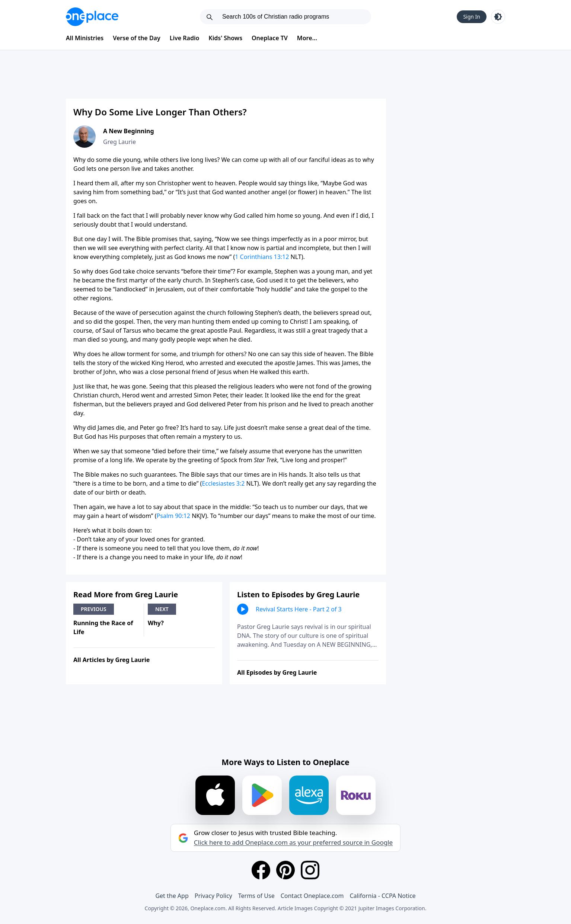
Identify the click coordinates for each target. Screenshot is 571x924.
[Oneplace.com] (92, 17)
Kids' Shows (225, 38)
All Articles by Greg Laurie (111, 660)
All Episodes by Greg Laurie (277, 672)
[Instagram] (310, 870)
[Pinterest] (285, 870)
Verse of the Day (137, 38)
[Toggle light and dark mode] (498, 17)
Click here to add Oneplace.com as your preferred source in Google (293, 843)
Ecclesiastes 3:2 (223, 483)
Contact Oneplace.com (312, 896)
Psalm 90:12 (173, 516)
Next (162, 609)
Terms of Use (256, 896)
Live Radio (185, 38)
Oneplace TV (270, 38)
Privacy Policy (213, 896)
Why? (156, 623)
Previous (94, 609)
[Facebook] (261, 870)
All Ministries (85, 38)
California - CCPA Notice (382, 896)
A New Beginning (129, 131)
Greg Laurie (119, 142)
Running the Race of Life (103, 627)
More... (307, 38)
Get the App (172, 896)
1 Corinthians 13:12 (262, 257)
